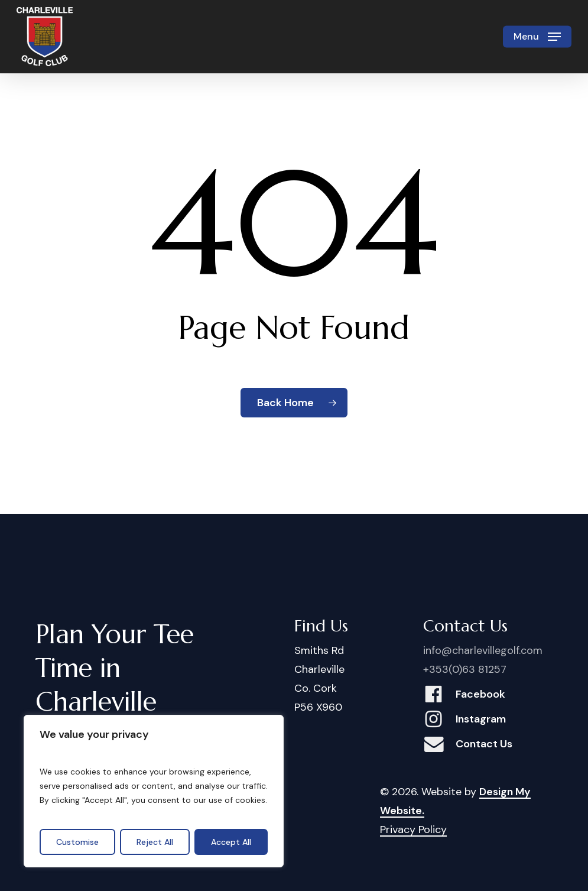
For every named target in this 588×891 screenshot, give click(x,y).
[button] (537, 37)
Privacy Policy (413, 830)
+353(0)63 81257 (465, 669)
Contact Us (484, 744)
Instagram (481, 719)
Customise (77, 842)
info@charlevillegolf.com (483, 650)
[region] (154, 791)
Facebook (480, 694)
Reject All (155, 842)
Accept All (231, 842)
